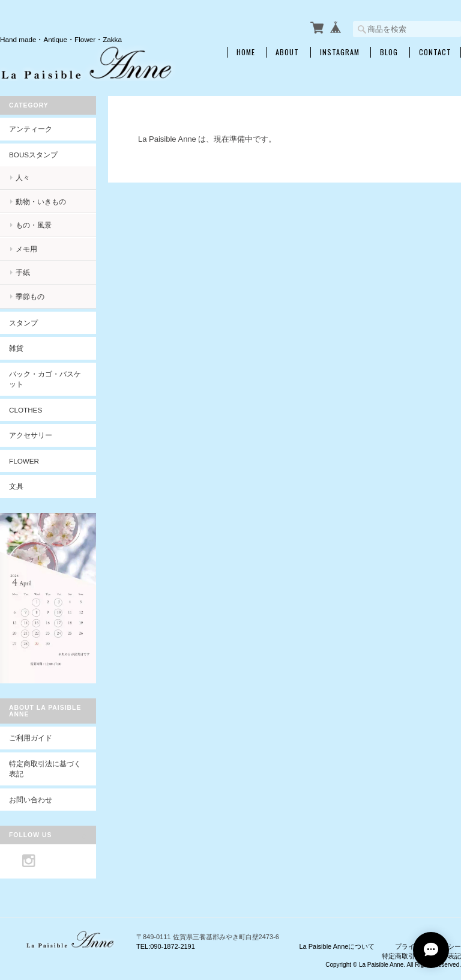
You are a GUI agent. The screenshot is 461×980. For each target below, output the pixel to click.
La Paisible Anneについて (337, 946)
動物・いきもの (41, 201)
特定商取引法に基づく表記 (45, 769)
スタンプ (23, 323)
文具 (16, 486)
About (287, 52)
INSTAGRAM (340, 52)
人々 (23, 177)
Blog (389, 52)
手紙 (23, 272)
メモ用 (26, 249)
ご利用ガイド (31, 738)
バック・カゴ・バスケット (45, 379)
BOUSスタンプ (33, 155)
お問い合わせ (31, 800)
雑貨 (16, 348)
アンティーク (31, 129)
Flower (24, 461)
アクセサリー (31, 435)
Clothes (26, 410)
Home (246, 52)
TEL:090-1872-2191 (166, 946)
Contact (435, 52)
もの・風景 (34, 225)
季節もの (30, 296)
